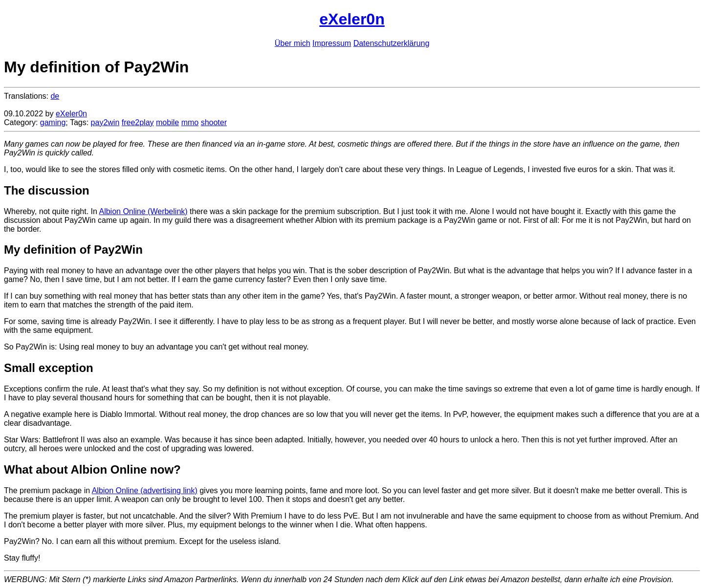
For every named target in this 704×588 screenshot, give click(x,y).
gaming (53, 122)
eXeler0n (352, 19)
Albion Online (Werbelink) (143, 211)
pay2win (105, 122)
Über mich (293, 43)
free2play (138, 122)
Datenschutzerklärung (392, 43)
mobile (167, 122)
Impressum (332, 43)
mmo (190, 122)
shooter (214, 122)
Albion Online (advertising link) (145, 490)
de (55, 96)
